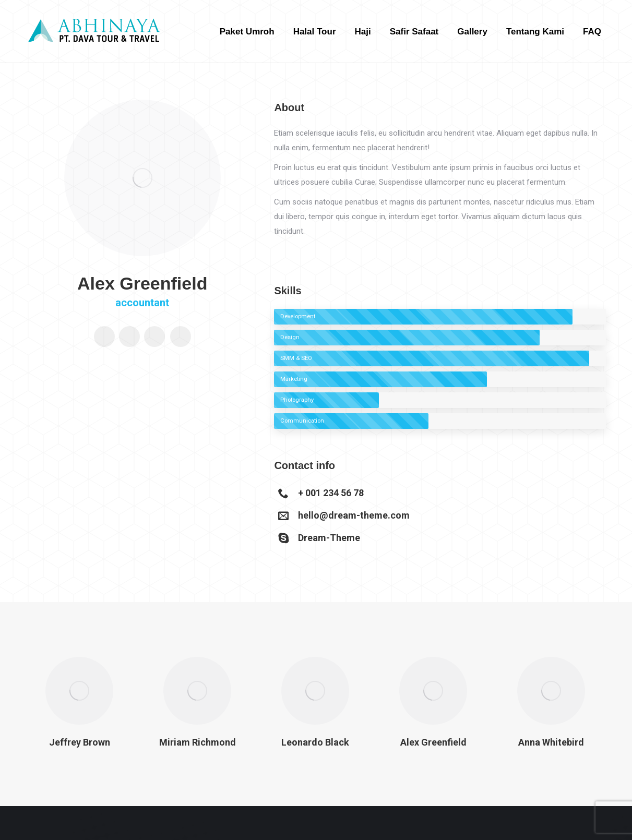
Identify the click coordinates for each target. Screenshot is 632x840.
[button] (16, 713)
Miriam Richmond (198, 742)
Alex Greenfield (433, 742)
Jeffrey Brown (80, 742)
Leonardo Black (315, 742)
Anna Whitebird (551, 742)
